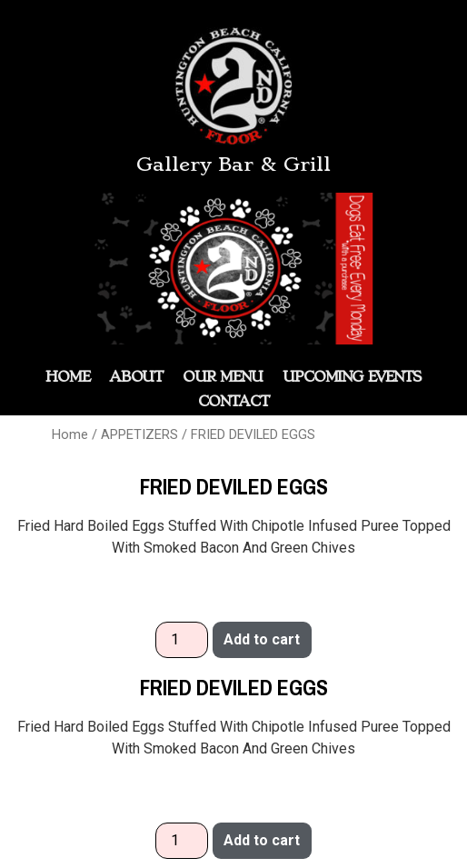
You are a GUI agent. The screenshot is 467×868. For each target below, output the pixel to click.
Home (70, 434)
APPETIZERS (139, 434)
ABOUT (137, 377)
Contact (233, 401)
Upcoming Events (352, 377)
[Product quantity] (182, 640)
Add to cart (262, 639)
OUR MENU (223, 377)
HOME (68, 377)
